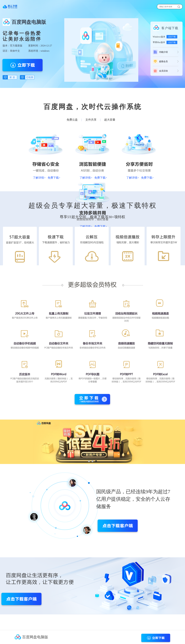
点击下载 (172, 37)
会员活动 (163, 71)
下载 (10, 7)
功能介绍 (163, 52)
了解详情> (39, 178)
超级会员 (163, 61)
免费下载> (54, 178)
